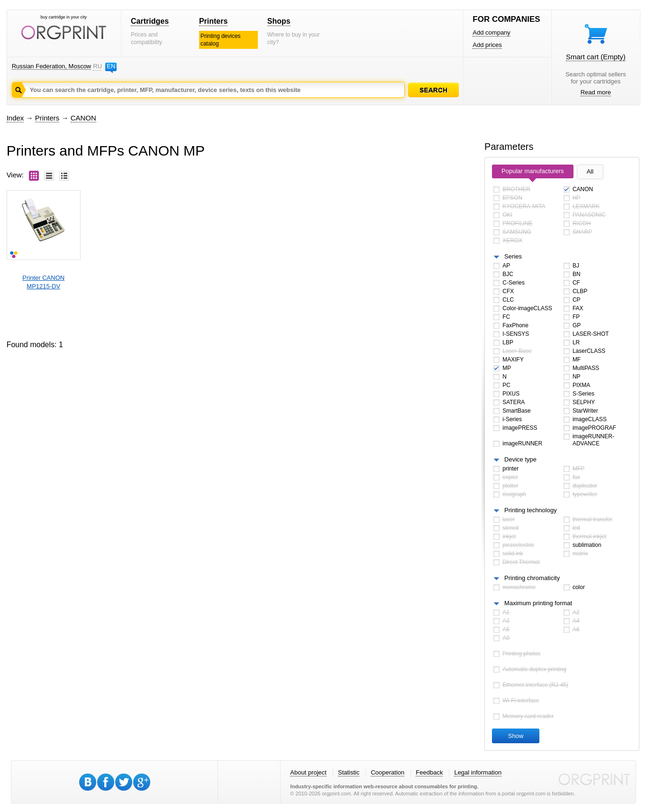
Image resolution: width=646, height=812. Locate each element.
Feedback (429, 772)
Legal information (478, 772)
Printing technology (531, 510)
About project (308, 772)
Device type (520, 459)
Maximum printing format (538, 603)
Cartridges (150, 21)
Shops (279, 21)
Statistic (349, 772)
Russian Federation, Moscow (52, 66)
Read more (596, 92)
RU (97, 66)
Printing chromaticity (532, 578)
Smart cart (596, 57)
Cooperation (387, 772)
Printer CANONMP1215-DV (43, 282)
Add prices (487, 45)
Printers (213, 21)
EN (111, 66)
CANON (83, 118)
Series (513, 256)
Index (15, 118)
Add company (491, 32)
